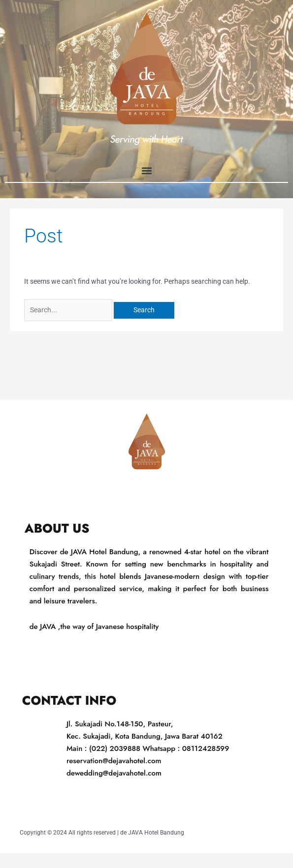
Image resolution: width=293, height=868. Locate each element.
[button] (146, 170)
